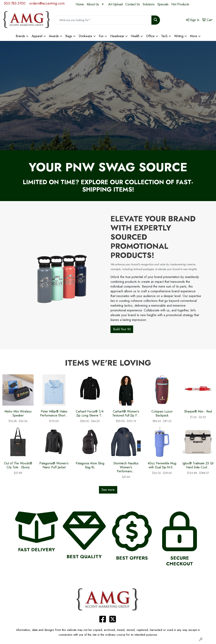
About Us (93, 4)
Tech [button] (164, 36)
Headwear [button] (117, 36)
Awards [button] (54, 36)
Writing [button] (179, 36)
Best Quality (84, 556)
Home (80, 4)
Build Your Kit (122, 329)
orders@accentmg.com (47, 3)
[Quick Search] (103, 20)
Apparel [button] (37, 36)
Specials (163, 4)
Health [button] (135, 36)
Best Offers (132, 558)
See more (108, 490)
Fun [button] (101, 36)
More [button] (194, 36)
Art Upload (115, 4)
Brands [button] (20, 36)
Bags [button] (69, 36)
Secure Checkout (180, 561)
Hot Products (180, 4)
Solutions (149, 4)
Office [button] (150, 36)
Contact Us (133, 4)
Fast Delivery (37, 550)
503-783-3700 (15, 3)
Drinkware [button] (85, 36)
